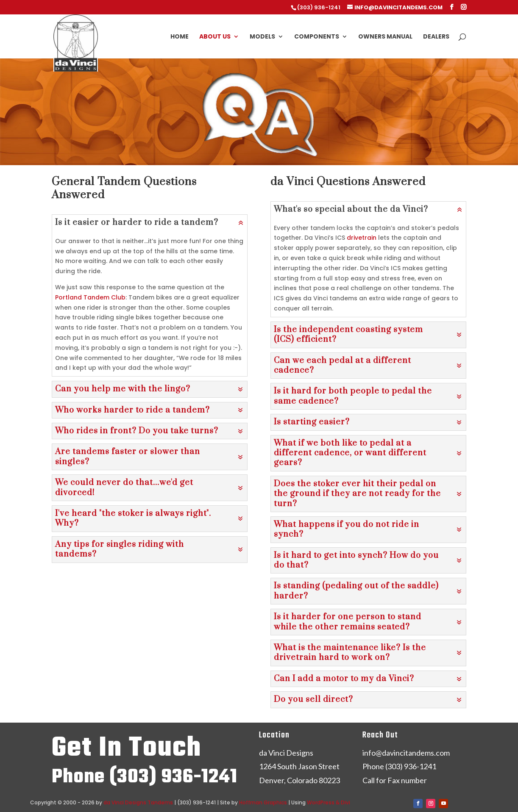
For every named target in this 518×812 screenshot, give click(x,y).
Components (317, 37)
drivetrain (362, 238)
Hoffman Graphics (263, 802)
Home (180, 37)
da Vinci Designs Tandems (138, 802)
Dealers (436, 37)
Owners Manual (385, 37)
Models (262, 37)
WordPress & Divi (329, 802)
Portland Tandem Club (90, 297)
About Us (215, 37)
